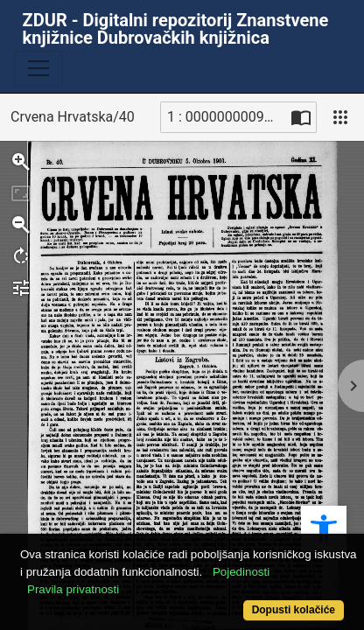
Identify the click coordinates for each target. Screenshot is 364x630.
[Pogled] (340, 117)
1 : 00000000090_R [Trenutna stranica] (227, 117)
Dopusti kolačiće (294, 610)
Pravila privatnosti (73, 589)
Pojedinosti (241, 572)
